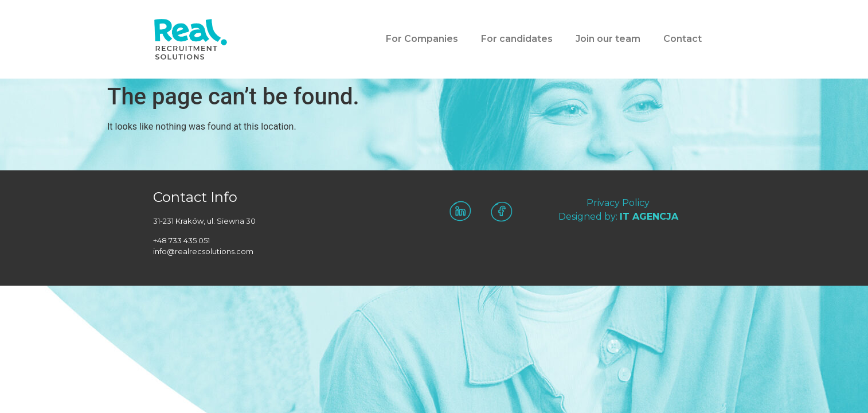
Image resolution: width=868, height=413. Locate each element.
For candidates (517, 39)
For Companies (422, 39)
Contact (683, 39)
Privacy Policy (618, 203)
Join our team (608, 39)
